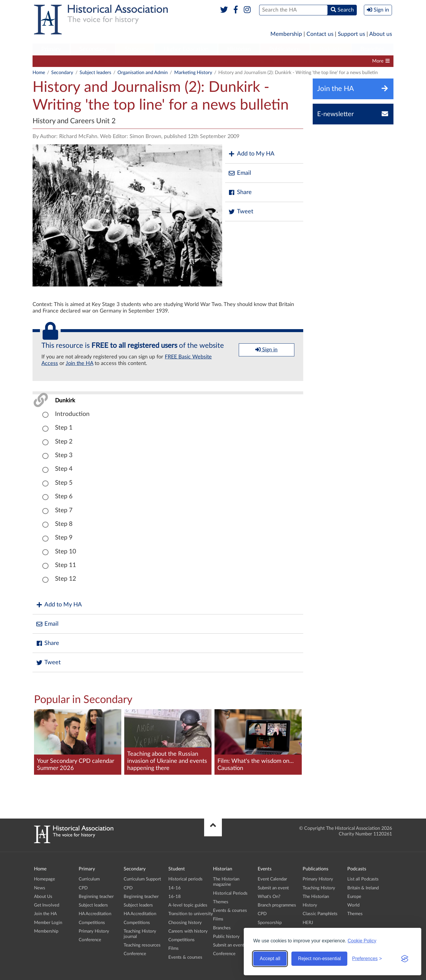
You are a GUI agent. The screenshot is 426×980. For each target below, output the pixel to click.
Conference (90, 940)
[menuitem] (51, 49)
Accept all (270, 959)
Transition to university (191, 914)
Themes (221, 902)
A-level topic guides (188, 905)
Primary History (94, 931)
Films (174, 948)
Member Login (48, 923)
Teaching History (319, 888)
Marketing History (193, 73)
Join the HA (79, 364)
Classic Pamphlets (320, 914)
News (40, 888)
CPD (91, 61)
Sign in (266, 350)
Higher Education (186, 49)
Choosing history (185, 923)
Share (240, 192)
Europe (354, 897)
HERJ (308, 923)
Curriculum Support (56, 61)
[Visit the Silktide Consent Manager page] (405, 959)
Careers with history (188, 931)
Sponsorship (270, 923)
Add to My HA (251, 154)
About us (381, 34)
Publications (285, 49)
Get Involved (47, 905)
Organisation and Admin (143, 73)
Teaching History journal (298, 61)
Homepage (45, 879)
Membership (286, 34)
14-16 (175, 888)
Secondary (93, 49)
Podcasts (331, 49)
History (310, 905)
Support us (351, 34)
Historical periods (185, 879)
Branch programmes (277, 905)
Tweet (241, 212)
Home (39, 73)
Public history (226, 937)
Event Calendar (272, 879)
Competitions (250, 61)
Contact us (320, 34)
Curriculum (89, 879)
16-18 (175, 897)
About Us (43, 897)
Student (135, 49)
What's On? (269, 897)
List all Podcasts (363, 879)
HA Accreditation (209, 61)
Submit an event (229, 945)
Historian (239, 49)
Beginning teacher (123, 61)
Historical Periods (230, 893)
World (353, 905)
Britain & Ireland (363, 888)
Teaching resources (142, 945)
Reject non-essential (319, 959)
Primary (51, 49)
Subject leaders (166, 61)
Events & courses (185, 957)
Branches (372, 49)
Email (240, 173)
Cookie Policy (362, 941)
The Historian (316, 897)
